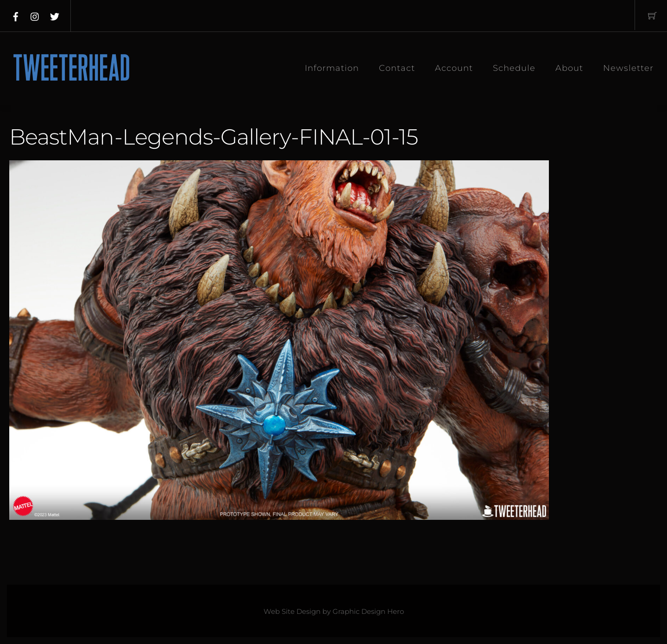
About (569, 68)
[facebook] (16, 15)
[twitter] (55, 15)
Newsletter (628, 68)
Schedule (514, 68)
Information (332, 68)
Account (454, 68)
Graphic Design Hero (368, 612)
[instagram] (35, 15)
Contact (397, 68)
